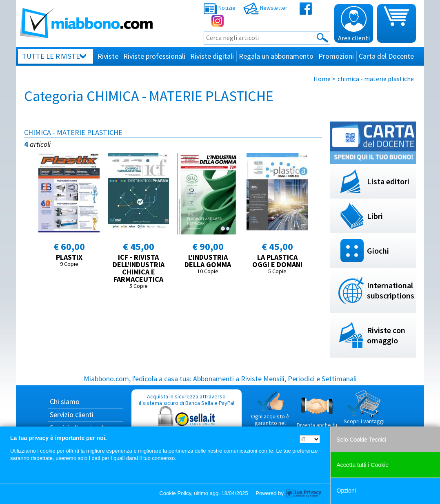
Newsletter (265, 8)
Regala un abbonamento (276, 56)
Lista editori (388, 181)
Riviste (108, 56)
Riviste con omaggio (386, 335)
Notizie (220, 8)
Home (322, 79)
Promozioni (336, 56)
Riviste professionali (154, 56)
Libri (375, 216)
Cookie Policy (175, 493)
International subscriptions (391, 290)
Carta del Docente (386, 56)
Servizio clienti (72, 414)
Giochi (378, 251)
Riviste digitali (212, 56)
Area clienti (354, 24)
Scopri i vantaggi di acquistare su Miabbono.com (364, 413)
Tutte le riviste (51, 56)
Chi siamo (65, 401)
